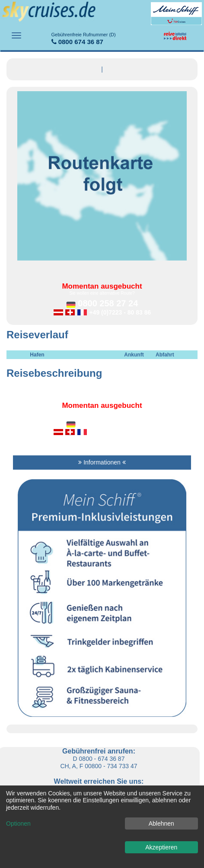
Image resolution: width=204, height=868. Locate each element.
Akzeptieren (161, 847)
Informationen (102, 462)
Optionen (18, 823)
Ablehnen (161, 823)
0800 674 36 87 (84, 39)
